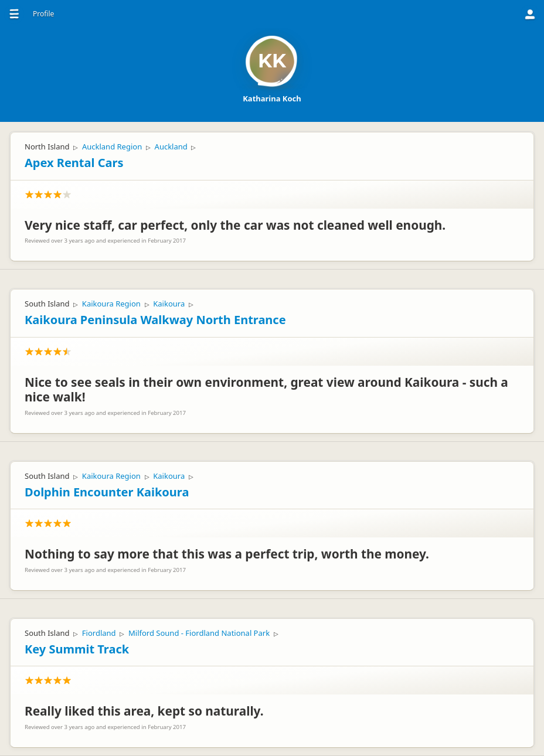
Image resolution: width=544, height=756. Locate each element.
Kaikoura (169, 304)
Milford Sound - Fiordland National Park (199, 633)
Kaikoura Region (111, 304)
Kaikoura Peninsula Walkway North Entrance (155, 320)
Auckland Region (112, 147)
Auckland (171, 147)
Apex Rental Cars (74, 163)
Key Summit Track (77, 649)
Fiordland (99, 633)
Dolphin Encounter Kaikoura (107, 492)
